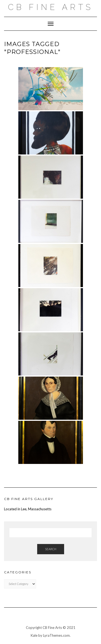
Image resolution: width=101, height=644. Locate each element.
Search (51, 549)
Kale (34, 635)
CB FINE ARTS (51, 7)
